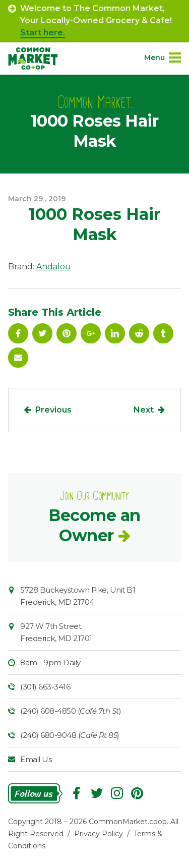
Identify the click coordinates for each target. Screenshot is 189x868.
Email (18, 358)
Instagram (117, 793)
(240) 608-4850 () (71, 711)
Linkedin (115, 333)
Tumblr (163, 333)
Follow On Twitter (42, 333)
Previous (53, 410)
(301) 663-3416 (45, 687)
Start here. (43, 33)
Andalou (54, 267)
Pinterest (67, 333)
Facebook (18, 333)
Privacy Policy (99, 834)
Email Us (36, 759)
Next (144, 410)
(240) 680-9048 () (70, 735)
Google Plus (91, 333)
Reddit (139, 333)
